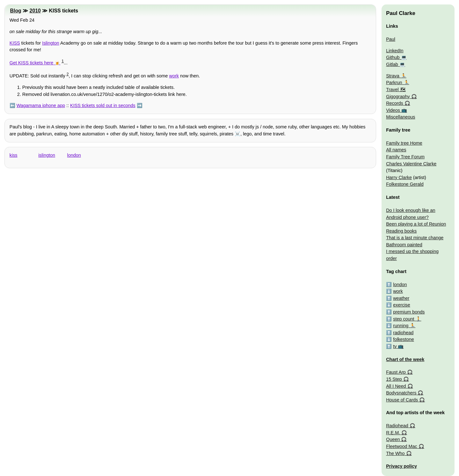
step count (404, 319)
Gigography (398, 97)
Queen (393, 439)
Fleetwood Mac (402, 446)
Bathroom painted (404, 245)
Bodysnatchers (401, 393)
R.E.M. (393, 433)
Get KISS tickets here (32, 63)
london (74, 155)
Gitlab (392, 64)
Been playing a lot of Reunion (416, 224)
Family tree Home (404, 143)
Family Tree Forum (405, 157)
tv (395, 346)
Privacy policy (401, 466)
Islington (51, 43)
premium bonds (409, 312)
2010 (35, 11)
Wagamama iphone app (41, 105)
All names (396, 150)
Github (393, 57)
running (401, 326)
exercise (402, 305)
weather (401, 298)
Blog (16, 11)
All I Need (396, 386)
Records (395, 103)
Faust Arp (396, 372)
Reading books (401, 231)
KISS (15, 43)
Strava (393, 76)
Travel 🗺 (396, 90)
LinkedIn (395, 51)
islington (47, 155)
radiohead (403, 333)
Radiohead (397, 426)
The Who (395, 453)
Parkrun (394, 83)
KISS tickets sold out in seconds (103, 105)
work (174, 76)
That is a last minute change (415, 238)
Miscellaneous (401, 117)
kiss (14, 155)
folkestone (404, 339)
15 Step (394, 379)
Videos (393, 110)
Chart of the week (405, 359)
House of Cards (402, 400)
